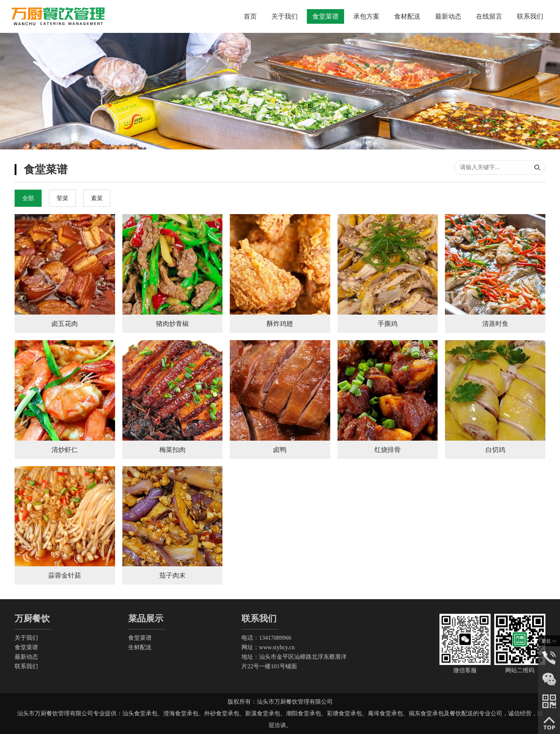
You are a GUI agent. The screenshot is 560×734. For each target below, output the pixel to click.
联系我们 (530, 16)
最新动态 (448, 16)
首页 (250, 16)
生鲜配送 (140, 647)
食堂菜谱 (325, 16)
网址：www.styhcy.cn (268, 647)
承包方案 (366, 16)
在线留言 (489, 16)
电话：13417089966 (266, 638)
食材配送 (407, 16)
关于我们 (285, 16)
